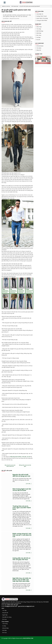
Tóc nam (39, 48)
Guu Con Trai (6, 6)
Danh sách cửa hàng (42, 18)
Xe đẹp (39, 37)
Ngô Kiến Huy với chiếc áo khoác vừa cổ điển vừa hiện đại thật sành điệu (22, 580)
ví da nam (24, 457)
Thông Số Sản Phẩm (42, 20)
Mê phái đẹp (40, 31)
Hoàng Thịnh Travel (42, 16)
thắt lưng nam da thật (16, 457)
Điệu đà (39, 50)
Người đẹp (5, 615)
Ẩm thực (39, 35)
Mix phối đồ (5, 613)
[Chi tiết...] (29, 484)
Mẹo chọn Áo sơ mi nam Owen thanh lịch (10, 466)
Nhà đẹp (39, 33)
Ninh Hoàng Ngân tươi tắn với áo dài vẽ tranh (22, 490)
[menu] (5, 3)
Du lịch (38, 40)
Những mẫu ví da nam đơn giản (25, 466)
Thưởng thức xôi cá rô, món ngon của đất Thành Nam (22, 508)
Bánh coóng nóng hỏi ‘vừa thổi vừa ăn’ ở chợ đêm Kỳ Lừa (22, 535)
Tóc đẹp (39, 29)
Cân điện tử (40, 14)
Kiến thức (39, 27)
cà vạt (28, 457)
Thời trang (5, 624)
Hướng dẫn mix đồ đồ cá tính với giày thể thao (21, 559)
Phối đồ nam (40, 46)
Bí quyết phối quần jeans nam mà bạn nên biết (30, 6)
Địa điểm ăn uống (7, 617)
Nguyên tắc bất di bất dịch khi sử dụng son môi (21, 475)
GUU (3, 608)
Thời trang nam (15, 6)
